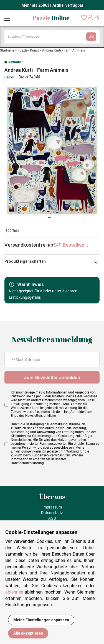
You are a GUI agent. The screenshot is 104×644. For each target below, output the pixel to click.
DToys (9, 77)
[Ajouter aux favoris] (86, 93)
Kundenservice (43, 455)
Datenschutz (52, 513)
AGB (52, 518)
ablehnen (14, 592)
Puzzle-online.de (23, 396)
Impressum (52, 507)
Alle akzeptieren (28, 633)
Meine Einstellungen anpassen (41, 620)
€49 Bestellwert (71, 245)
